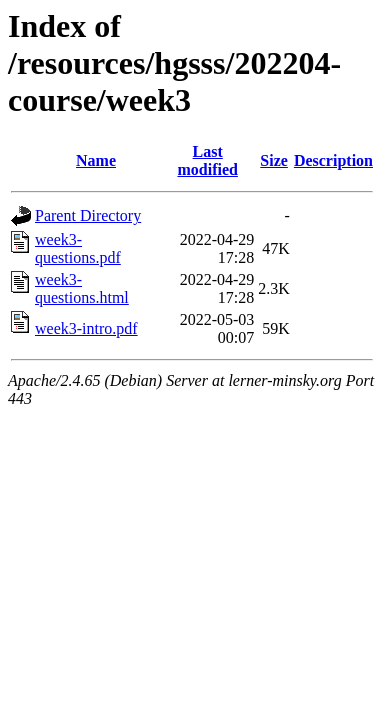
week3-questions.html (82, 288)
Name (96, 160)
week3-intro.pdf (86, 328)
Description (333, 160)
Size (274, 160)
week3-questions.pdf (78, 248)
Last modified (207, 160)
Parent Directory (88, 215)
